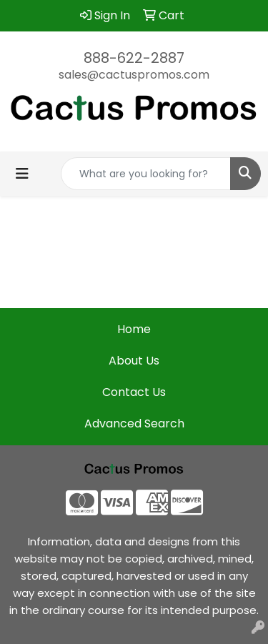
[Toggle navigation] (22, 174)
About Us (134, 361)
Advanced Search (134, 423)
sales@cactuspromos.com (134, 75)
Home (134, 329)
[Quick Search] (146, 174)
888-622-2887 (134, 58)
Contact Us (134, 392)
